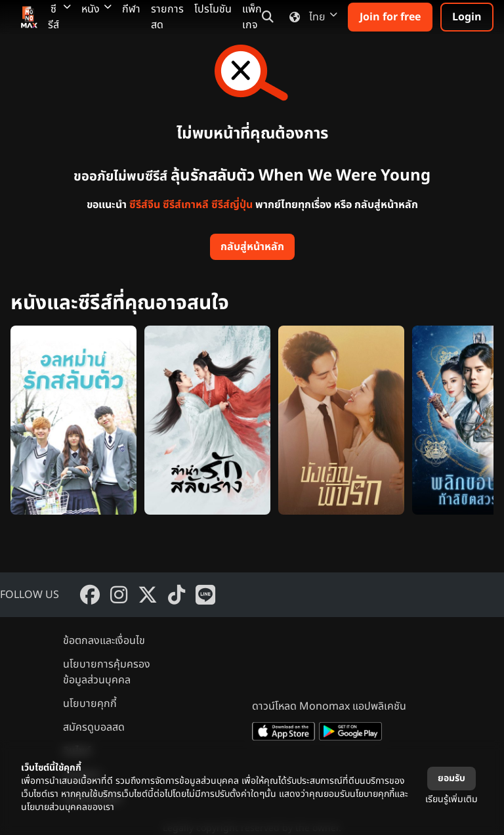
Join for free (390, 17)
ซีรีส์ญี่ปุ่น (232, 205)
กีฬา (131, 9)
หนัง (96, 9)
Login (467, 17)
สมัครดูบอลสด (94, 727)
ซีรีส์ (59, 17)
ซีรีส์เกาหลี (186, 205)
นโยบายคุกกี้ (90, 704)
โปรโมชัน (213, 9)
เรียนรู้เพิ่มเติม (451, 799)
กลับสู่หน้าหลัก (252, 247)
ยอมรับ (451, 778)
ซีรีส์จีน (145, 205)
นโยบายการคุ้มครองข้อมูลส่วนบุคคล (107, 672)
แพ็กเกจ (252, 17)
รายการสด (167, 17)
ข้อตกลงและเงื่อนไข (104, 641)
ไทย (311, 17)
